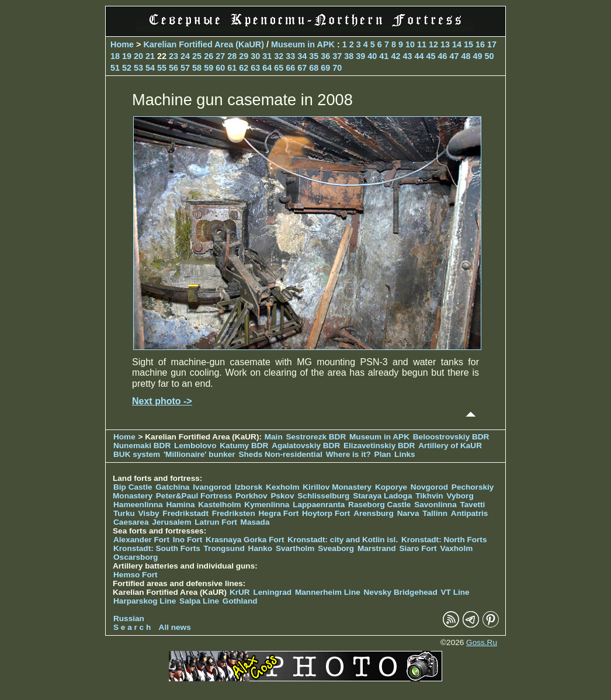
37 (337, 56)
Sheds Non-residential (281, 454)
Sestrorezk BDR (316, 437)
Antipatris (469, 513)
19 (127, 56)
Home (122, 44)
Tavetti (472, 505)
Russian (129, 618)
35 (314, 56)
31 (267, 56)
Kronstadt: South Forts (157, 548)
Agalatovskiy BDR (306, 446)
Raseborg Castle (379, 505)
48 (466, 56)
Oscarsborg (136, 557)
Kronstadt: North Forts (444, 540)
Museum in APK (304, 44)
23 (173, 56)
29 (244, 56)
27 (220, 56)
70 (337, 68)
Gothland (240, 601)
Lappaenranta (319, 505)
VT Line (455, 592)
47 (454, 56)
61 (232, 68)
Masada (255, 522)
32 (279, 56)
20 (138, 56)
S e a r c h (132, 627)
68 (314, 68)
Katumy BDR (244, 446)
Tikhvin (429, 496)
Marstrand (377, 548)
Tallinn (435, 513)
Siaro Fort (418, 548)
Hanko (261, 548)
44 (419, 56)
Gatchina (172, 487)
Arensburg (374, 513)
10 (410, 44)
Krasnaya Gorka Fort (245, 540)
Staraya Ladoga (382, 496)
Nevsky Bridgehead (401, 592)
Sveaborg (336, 548)
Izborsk (249, 487)
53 (138, 68)
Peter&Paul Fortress (194, 496)
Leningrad (272, 592)
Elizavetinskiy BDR (379, 446)
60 (220, 68)
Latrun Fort (216, 522)
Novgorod (429, 487)
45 (431, 56)
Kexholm (282, 487)
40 (372, 56)
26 (209, 56)
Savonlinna (435, 505)
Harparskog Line (145, 601)
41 (384, 56)
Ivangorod (212, 487)
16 (480, 44)
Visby (149, 513)
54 (150, 68)
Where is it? (348, 454)
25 (197, 56)
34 (302, 56)
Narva (408, 513)
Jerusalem (171, 522)
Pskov (282, 496)
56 (173, 68)
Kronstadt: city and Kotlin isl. (343, 540)
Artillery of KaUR (450, 446)
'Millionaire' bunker (199, 454)
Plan (383, 454)
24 (185, 56)
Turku (124, 513)
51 (115, 68)
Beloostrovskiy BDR (451, 437)
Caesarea (131, 522)
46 (442, 56)
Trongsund (224, 548)
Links (405, 454)
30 (255, 56)
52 (127, 68)
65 (279, 68)
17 (492, 44)
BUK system (137, 454)
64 (267, 68)
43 (407, 56)
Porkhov (251, 496)
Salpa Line (199, 601)
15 (468, 44)
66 (290, 68)
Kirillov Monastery (337, 487)
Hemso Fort (136, 575)
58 (197, 68)
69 (325, 68)
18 (115, 56)
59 (209, 68)
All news (175, 627)
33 (290, 56)
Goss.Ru (482, 642)
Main (274, 437)
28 (232, 56)
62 (244, 68)
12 (433, 44)
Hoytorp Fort (326, 513)
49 (477, 56)
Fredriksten (234, 513)
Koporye (391, 487)
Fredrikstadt (185, 513)
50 (490, 56)
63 (255, 68)
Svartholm (295, 548)
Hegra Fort (279, 513)
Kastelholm (219, 505)
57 (185, 68)
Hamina (180, 505)
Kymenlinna (267, 505)
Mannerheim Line (328, 592)
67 (302, 68)
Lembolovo (195, 446)
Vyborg (460, 496)
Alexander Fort (141, 540)
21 (150, 56)
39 (360, 56)
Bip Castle (133, 487)
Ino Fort (188, 540)
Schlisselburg (323, 496)
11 (422, 44)
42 (395, 56)
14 (457, 44)
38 (349, 56)
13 (445, 44)
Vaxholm (456, 548)
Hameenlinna (138, 505)
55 (162, 68)
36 (325, 56)
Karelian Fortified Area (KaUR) (204, 44)
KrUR (240, 592)
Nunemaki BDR (142, 446)
